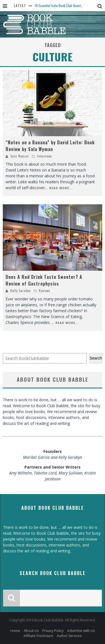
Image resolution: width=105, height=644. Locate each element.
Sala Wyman (20, 156)
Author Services (69, 636)
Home (15, 631)
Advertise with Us (81, 631)
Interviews (45, 156)
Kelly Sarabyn (21, 291)
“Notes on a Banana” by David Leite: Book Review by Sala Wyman (50, 146)
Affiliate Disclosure (38, 636)
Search (96, 358)
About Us (31, 631)
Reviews (45, 291)
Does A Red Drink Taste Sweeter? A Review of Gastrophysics (44, 280)
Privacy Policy (53, 631)
